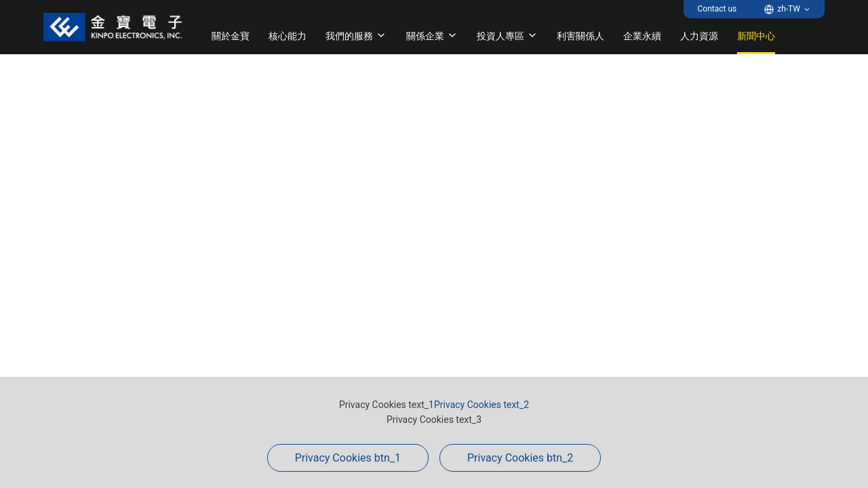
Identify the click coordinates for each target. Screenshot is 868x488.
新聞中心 (756, 36)
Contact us (717, 9)
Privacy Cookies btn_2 (520, 458)
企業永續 (642, 36)
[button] (787, 9)
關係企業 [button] (432, 36)
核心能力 (288, 36)
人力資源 (699, 36)
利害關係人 (580, 36)
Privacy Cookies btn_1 (348, 458)
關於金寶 (231, 36)
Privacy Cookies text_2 (481, 405)
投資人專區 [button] (507, 36)
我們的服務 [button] (356, 36)
